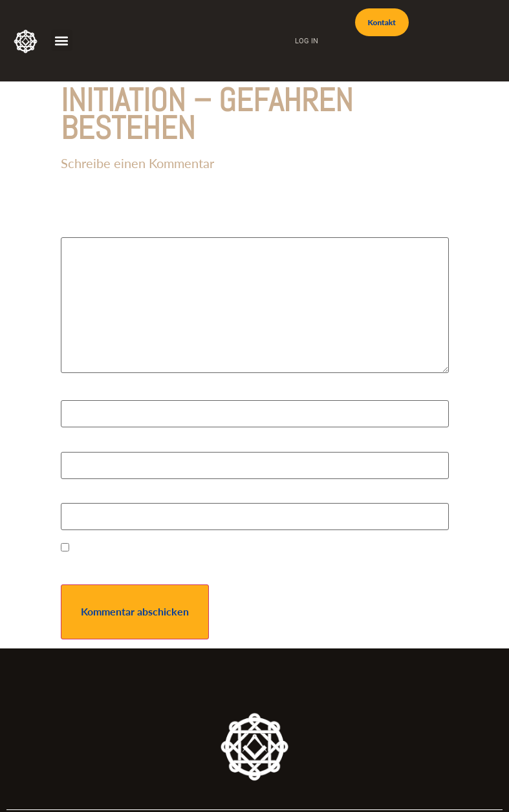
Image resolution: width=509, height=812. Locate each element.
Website (80, 497)
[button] (62, 40)
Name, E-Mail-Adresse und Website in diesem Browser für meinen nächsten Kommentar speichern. (233, 565)
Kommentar (91, 231)
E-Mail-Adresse (99, 446)
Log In (307, 40)
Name (78, 394)
